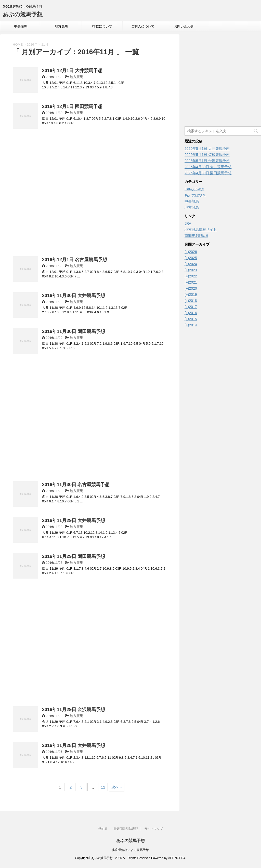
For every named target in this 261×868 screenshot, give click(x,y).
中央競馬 (21, 26)
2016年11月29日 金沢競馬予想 (74, 710)
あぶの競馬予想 (23, 14)
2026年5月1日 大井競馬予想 (207, 149)
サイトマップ (154, 829)
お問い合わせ (184, 26)
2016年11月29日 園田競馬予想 (74, 556)
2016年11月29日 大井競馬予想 (74, 520)
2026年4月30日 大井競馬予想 (208, 167)
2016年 (32, 44)
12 (103, 787)
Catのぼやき (194, 189)
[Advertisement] (90, 194)
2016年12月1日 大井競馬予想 (72, 71)
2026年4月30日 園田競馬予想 (208, 173)
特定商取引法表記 (126, 829)
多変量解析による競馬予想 (130, 850)
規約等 (103, 829)
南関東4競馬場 (196, 236)
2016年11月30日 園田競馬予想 (74, 331)
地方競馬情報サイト (201, 230)
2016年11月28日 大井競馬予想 (74, 745)
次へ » (117, 787)
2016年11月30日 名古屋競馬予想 (76, 485)
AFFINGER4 (177, 858)
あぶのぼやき (195, 195)
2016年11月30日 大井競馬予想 (74, 296)
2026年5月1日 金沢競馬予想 (207, 161)
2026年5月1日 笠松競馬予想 (207, 155)
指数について (102, 26)
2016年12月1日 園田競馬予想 (72, 106)
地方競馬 (61, 26)
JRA (188, 223)
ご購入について (143, 26)
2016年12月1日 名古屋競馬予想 (75, 260)
